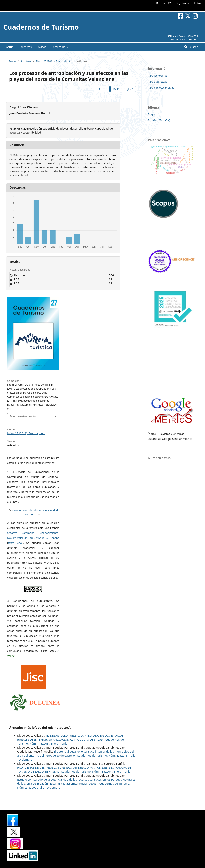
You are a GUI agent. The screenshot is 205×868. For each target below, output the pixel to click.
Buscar (193, 47)
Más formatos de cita (23, 416)
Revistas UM (164, 3)
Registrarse (183, 3)
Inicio (13, 61)
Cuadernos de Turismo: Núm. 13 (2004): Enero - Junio (96, 771)
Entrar (198, 3)
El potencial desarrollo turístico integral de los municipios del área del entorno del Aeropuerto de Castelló (75, 753)
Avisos (42, 47)
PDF (104, 89)
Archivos (26, 47)
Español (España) (159, 120)
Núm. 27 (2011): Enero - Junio (54, 61)
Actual (10, 47)
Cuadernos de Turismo (41, 27)
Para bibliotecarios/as (161, 88)
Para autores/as (157, 82)
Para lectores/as (157, 76)
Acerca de (59, 47)
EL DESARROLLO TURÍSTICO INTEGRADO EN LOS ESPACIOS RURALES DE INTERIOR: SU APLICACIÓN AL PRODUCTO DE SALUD (70, 738)
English (153, 114)
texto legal (15, 543)
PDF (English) (125, 89)
